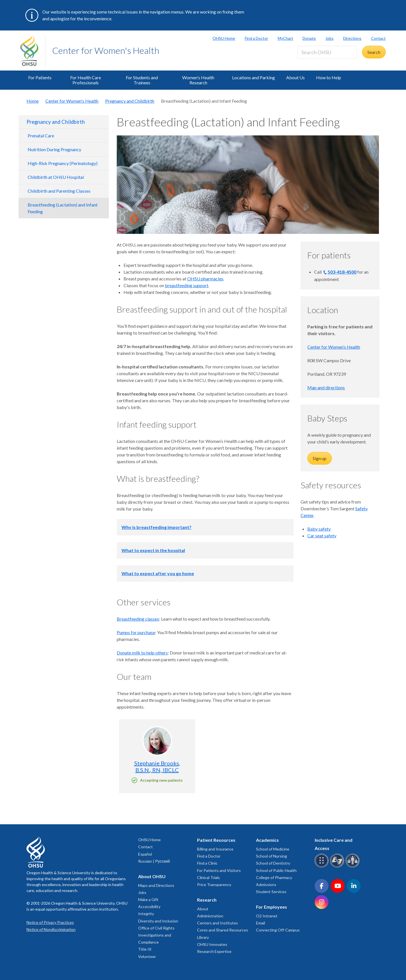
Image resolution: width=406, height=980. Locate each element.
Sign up (320, 458)
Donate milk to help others (142, 653)
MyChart (285, 38)
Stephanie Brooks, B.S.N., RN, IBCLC (157, 766)
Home (33, 101)
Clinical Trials (208, 877)
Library (203, 937)
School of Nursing (272, 856)
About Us (295, 77)
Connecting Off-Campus (278, 930)
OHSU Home (224, 38)
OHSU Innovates (212, 944)
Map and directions (326, 387)
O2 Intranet (267, 916)
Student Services (271, 892)
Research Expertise (214, 951)
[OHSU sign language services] (338, 866)
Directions (352, 38)
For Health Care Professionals (86, 80)
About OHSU (152, 876)
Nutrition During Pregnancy (54, 149)
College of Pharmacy (274, 877)
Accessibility (149, 907)
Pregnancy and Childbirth (130, 101)
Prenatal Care (41, 136)
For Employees (272, 907)
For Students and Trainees (142, 80)
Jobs (329, 38)
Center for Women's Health (106, 50)
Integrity (146, 914)
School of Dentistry (273, 863)
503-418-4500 (342, 272)
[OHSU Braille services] (322, 866)
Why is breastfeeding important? (156, 527)
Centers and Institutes (218, 923)
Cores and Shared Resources (223, 930)
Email (261, 923)
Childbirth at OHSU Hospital (56, 177)
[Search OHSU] (327, 52)
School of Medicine (273, 849)
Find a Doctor (256, 38)
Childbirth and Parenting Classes (59, 191)
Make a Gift (148, 899)
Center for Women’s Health (334, 347)
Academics (267, 840)
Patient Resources (216, 840)
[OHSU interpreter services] (353, 866)
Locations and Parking (253, 77)
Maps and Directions (156, 885)
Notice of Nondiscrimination (51, 929)
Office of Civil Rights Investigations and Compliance (156, 935)
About (203, 909)
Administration (210, 916)
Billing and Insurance (215, 849)
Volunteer (147, 956)
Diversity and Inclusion (158, 921)
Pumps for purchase (136, 632)
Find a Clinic (207, 863)
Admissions (266, 885)
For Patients (40, 77)
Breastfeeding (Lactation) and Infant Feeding (63, 208)
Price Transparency (214, 885)
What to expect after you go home (158, 573)
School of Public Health (276, 870)
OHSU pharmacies (205, 279)
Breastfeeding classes (138, 619)
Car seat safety (322, 536)
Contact (378, 38)
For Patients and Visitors (219, 870)
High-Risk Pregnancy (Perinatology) (63, 163)
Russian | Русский (154, 861)
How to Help (329, 77)
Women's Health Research (198, 80)
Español (145, 854)
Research (207, 900)
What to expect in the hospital (153, 550)
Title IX (145, 949)
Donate (309, 38)
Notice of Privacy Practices (50, 922)
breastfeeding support (187, 285)
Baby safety (319, 529)
